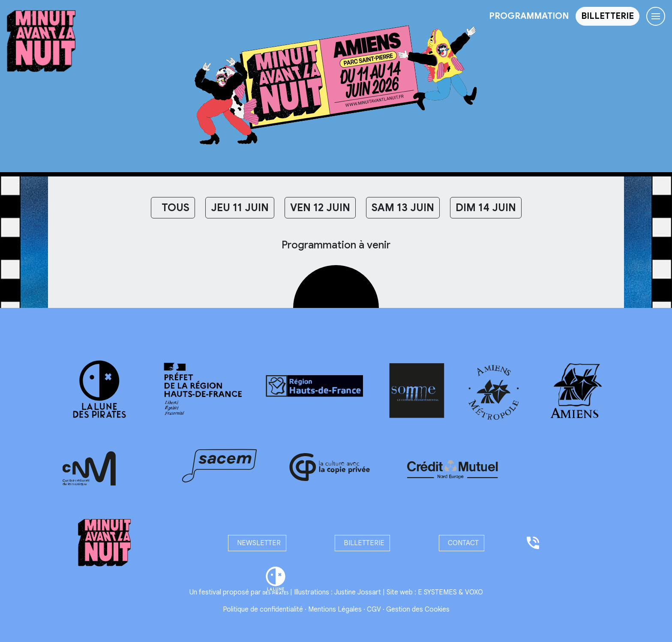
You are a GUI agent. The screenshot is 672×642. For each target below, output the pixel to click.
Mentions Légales (335, 609)
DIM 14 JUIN (486, 208)
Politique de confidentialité (263, 609)
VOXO (474, 592)
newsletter (257, 543)
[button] (607, 16)
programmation (529, 16)
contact (462, 543)
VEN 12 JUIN (320, 208)
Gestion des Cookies (418, 609)
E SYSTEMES (437, 592)
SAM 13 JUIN (403, 208)
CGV (374, 609)
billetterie (362, 543)
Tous (173, 208)
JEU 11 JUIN (240, 208)
